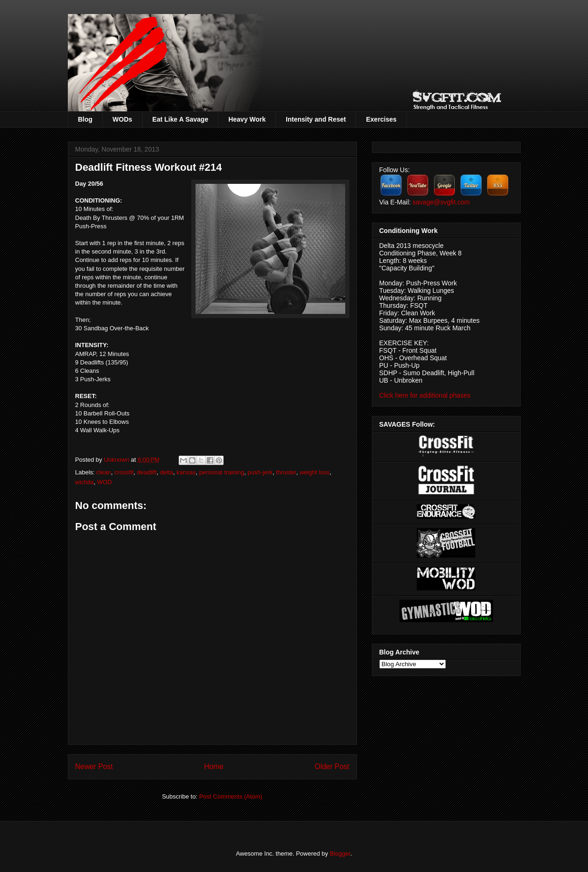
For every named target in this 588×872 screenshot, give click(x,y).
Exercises (381, 119)
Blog (85, 119)
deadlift (147, 472)
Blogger (340, 854)
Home (214, 767)
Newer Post (94, 767)
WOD (104, 482)
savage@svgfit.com (441, 202)
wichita (85, 482)
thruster (286, 472)
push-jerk (260, 472)
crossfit (124, 472)
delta (167, 472)
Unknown (117, 460)
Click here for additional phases (425, 395)
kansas (186, 472)
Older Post (332, 767)
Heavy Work (247, 119)
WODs (123, 119)
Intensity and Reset (316, 119)
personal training (222, 472)
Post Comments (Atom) (231, 796)
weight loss (314, 472)
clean (104, 472)
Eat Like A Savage (181, 119)
